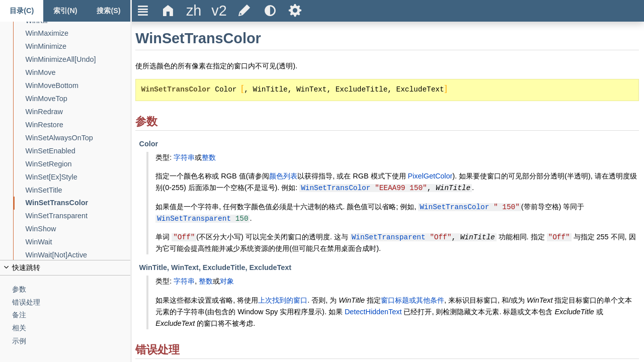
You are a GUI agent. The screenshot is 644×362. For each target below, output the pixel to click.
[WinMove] (78, 73)
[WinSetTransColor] (78, 203)
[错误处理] (71, 302)
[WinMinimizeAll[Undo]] (78, 60)
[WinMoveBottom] (78, 86)
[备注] (71, 315)
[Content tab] (22, 11)
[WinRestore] (78, 125)
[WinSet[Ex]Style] (78, 177)
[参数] (71, 289)
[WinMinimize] (78, 47)
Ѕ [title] (295, 11)
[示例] (71, 341)
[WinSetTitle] (78, 190)
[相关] (71, 328)
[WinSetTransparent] (78, 216)
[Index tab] (65, 11)
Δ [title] (168, 11)
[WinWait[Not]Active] (78, 255)
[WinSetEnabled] (78, 151)
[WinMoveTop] (78, 99)
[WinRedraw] (78, 112)
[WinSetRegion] (78, 164)
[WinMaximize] (78, 33)
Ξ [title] (143, 11)
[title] (194, 11)
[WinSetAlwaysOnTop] (78, 138)
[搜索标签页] (109, 11)
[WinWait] (78, 242)
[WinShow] (78, 229)
